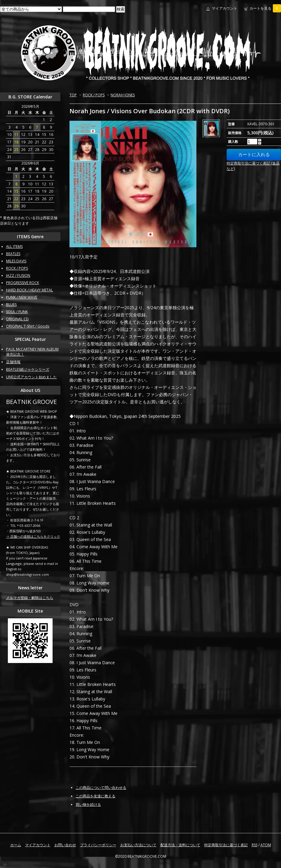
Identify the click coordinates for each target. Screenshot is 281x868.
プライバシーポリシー (98, 845)
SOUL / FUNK (17, 312)
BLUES (11, 304)
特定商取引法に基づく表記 (226, 845)
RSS (255, 845)
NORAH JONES (123, 95)
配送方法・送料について (180, 845)
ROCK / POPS (94, 95)
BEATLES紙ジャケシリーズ (28, 369)
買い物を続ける (88, 804)
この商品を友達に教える (95, 796)
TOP (73, 95)
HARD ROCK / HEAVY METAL (29, 290)
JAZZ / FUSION (18, 275)
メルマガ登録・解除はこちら (30, 598)
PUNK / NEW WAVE (22, 297)
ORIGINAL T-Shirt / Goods (28, 326)
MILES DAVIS (16, 261)
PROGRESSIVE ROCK (23, 283)
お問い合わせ (65, 845)
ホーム (16, 845)
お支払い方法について (138, 845)
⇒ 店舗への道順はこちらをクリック (33, 536)
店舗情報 (13, 362)
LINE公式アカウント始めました (31, 377)
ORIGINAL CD (17, 319)
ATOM (266, 845)
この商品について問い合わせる (101, 788)
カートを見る (265, 8)
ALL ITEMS (14, 247)
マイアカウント (224, 8)
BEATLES (13, 254)
